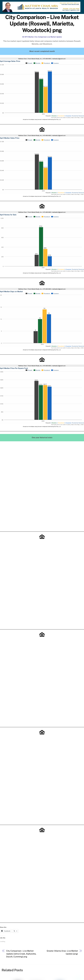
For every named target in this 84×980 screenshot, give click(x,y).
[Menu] (78, 3)
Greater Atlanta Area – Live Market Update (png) (62, 952)
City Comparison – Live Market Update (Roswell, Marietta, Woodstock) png (42, 24)
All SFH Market (28, 37)
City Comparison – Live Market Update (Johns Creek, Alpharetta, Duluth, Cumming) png (21, 954)
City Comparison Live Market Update (48, 37)
